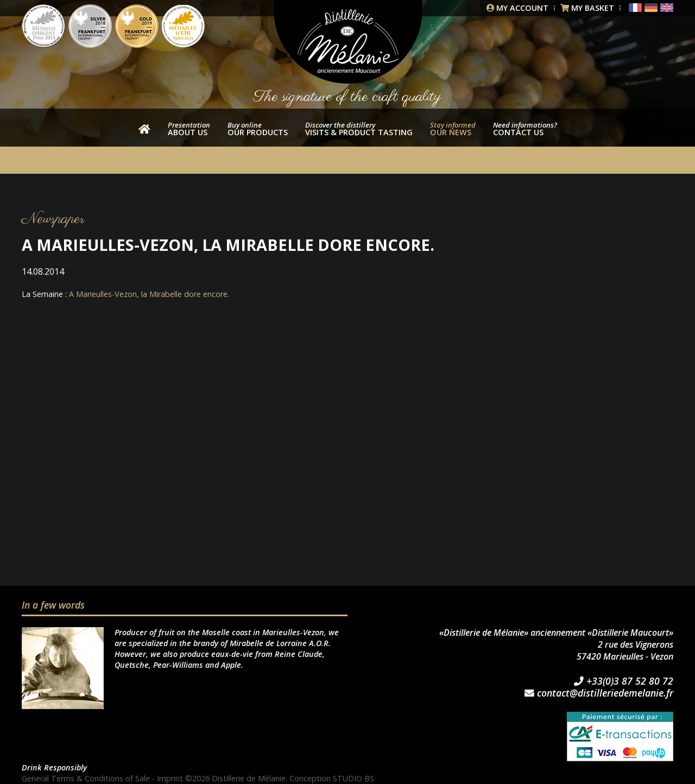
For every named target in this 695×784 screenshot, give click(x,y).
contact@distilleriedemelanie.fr (599, 693)
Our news (453, 129)
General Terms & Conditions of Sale (86, 778)
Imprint (170, 778)
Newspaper (53, 219)
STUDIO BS (353, 778)
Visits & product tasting (359, 129)
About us (189, 129)
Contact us (525, 129)
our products (258, 129)
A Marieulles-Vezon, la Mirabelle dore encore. (149, 294)
